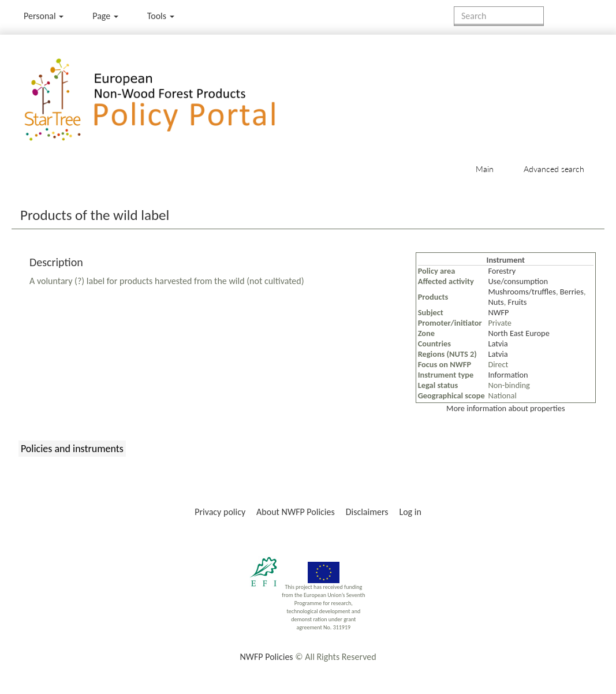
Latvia (498, 344)
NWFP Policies (266, 657)
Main (485, 169)
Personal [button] (44, 16)
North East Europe (518, 333)
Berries (572, 292)
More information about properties (505, 408)
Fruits (518, 302)
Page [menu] (105, 16)
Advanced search (554, 169)
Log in (410, 512)
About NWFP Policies (296, 512)
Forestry (502, 271)
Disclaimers (367, 512)
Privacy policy (220, 512)
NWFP (498, 312)
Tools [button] (161, 16)
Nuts (496, 302)
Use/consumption (518, 281)
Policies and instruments (72, 449)
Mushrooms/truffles (522, 292)
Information (508, 375)
